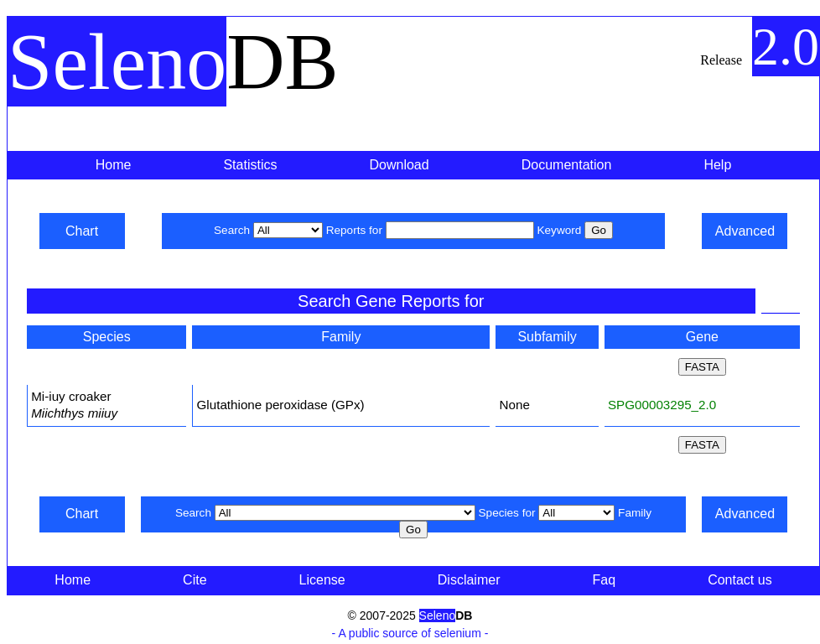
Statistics (250, 165)
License (322, 580)
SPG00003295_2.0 (662, 405)
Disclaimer (469, 580)
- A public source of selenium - (410, 633)
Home (114, 165)
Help (717, 165)
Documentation (567, 165)
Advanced (745, 231)
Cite (195, 580)
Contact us (740, 580)
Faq (605, 580)
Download (400, 165)
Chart (82, 231)
